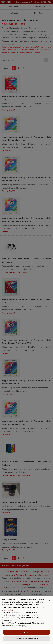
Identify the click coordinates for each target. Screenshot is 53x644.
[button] (50, 600)
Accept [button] (27, 632)
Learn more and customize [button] (26, 639)
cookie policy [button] (7, 610)
